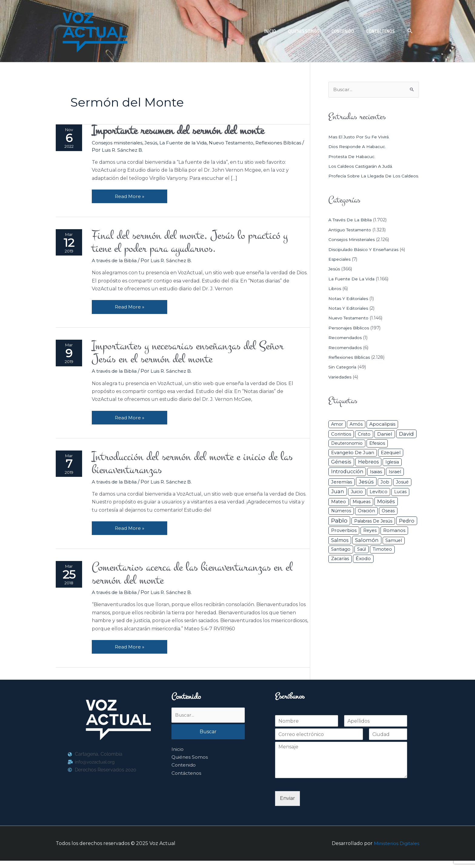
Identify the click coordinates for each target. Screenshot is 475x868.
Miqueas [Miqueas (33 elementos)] (362, 511)
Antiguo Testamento (351, 239)
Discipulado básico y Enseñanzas (365, 259)
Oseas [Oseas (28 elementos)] (388, 520)
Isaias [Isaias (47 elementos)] (376, 481)
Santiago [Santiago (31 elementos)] (341, 558)
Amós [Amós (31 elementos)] (356, 433)
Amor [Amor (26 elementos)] (337, 433)
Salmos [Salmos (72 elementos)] (340, 549)
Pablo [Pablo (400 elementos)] (339, 530)
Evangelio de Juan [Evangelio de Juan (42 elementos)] (353, 462)
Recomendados (346, 347)
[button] (410, 31)
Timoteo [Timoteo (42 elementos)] (382, 558)
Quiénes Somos (190, 765)
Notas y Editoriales (349, 308)
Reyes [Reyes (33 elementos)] (370, 540)
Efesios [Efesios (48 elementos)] (377, 452)
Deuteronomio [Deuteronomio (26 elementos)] (347, 452)
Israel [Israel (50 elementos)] (395, 481)
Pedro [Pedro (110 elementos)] (407, 530)
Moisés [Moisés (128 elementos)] (386, 510)
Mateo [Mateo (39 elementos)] (339, 511)
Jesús (154, 143)
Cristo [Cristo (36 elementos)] (364, 443)
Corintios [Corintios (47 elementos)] (341, 443)
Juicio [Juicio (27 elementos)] (357, 501)
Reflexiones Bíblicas (350, 366)
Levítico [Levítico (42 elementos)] (379, 501)
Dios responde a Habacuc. (358, 147)
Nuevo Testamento (238, 143)
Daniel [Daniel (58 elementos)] (385, 443)
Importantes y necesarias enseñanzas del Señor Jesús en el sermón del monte (195, 356)
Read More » (131, 195)
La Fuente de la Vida (187, 143)
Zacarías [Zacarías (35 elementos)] (340, 568)
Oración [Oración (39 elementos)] (366, 520)
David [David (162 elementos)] (406, 443)
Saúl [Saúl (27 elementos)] (362, 558)
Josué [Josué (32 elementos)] (402, 491)
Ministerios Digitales (396, 850)
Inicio (178, 757)
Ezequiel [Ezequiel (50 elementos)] (391, 462)
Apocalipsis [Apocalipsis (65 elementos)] (382, 433)
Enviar (287, 805)
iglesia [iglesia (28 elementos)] (392, 471)
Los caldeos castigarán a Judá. (362, 167)
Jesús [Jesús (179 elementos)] (366, 491)
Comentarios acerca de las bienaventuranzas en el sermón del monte (200, 580)
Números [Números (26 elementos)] (341, 520)
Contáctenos (187, 781)
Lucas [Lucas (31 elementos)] (400, 501)
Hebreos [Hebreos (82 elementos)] (368, 471)
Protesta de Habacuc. (352, 157)
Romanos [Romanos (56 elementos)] (394, 539)
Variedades (340, 386)
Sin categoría (343, 376)
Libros (335, 298)
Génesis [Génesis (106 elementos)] (341, 471)
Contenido (184, 773)
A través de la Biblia (116, 263)
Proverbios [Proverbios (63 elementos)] (344, 539)
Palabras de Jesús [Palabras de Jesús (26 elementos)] (373, 530)
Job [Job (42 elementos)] (385, 491)
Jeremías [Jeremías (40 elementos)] (342, 491)
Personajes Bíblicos (350, 337)
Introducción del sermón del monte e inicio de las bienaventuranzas (200, 468)
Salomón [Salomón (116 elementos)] (367, 549)
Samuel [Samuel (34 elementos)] (394, 550)
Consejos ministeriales (119, 143)
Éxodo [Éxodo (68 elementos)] (363, 568)
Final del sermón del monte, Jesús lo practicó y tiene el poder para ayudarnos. (197, 244)
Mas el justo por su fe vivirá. (360, 137)
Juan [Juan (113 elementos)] (338, 500)
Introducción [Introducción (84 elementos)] (347, 480)
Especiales (340, 268)
